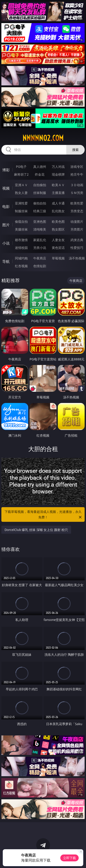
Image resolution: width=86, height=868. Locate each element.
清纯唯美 (40, 229)
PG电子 (21, 167)
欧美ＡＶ (58, 185)
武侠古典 (77, 240)
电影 (6, 207)
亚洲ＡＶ (21, 185)
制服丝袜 (21, 211)
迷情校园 (21, 248)
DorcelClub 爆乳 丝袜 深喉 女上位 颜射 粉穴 (36, 530)
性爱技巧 (77, 248)
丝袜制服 (40, 193)
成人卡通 (58, 203)
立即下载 (69, 858)
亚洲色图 (40, 222)
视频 (6, 188)
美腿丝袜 (21, 229)
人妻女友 (58, 240)
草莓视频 (58, 258)
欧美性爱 (77, 203)
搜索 (75, 150)
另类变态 (77, 211)
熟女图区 (58, 229)
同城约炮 (21, 258)
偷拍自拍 (40, 203)
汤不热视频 (77, 258)
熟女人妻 (21, 193)
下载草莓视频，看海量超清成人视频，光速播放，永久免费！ (44, 515)
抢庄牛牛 (77, 174)
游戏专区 (77, 167)
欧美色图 (58, 222)
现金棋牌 (58, 174)
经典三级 (40, 211)
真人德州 (40, 167)
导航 (6, 261)
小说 (6, 243)
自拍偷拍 (40, 185)
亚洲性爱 (21, 203)
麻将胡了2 (21, 174)
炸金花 (40, 174)
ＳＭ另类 (77, 193)
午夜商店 (40, 258)
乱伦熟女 (58, 211)
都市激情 (21, 240)
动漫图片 (77, 222)
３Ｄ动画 (77, 185)
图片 (6, 225)
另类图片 (77, 229)
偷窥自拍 (21, 222)
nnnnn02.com (43, 138)
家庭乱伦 (40, 240)
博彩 (6, 170)
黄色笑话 (58, 248)
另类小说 (40, 248)
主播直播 (58, 193)
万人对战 (58, 167)
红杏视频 (21, 266)
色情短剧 (40, 266)
